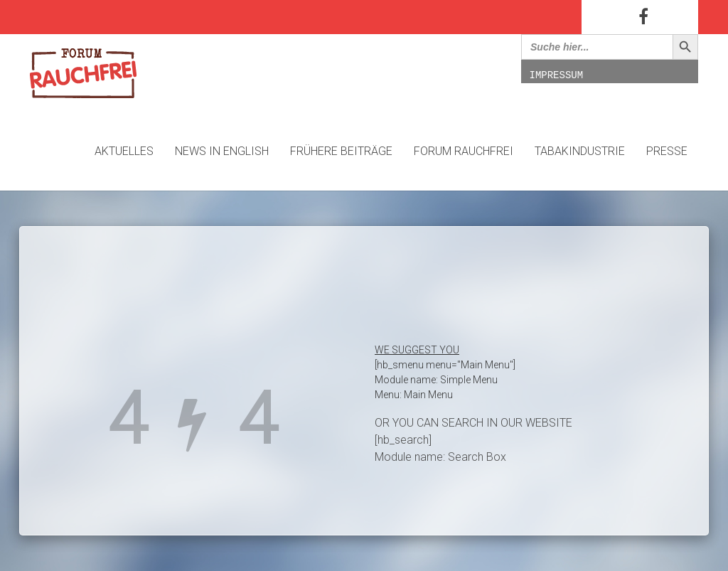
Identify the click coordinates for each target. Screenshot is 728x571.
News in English (222, 151)
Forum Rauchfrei (464, 151)
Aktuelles (124, 151)
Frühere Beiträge (341, 151)
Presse (667, 151)
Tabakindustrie (580, 151)
